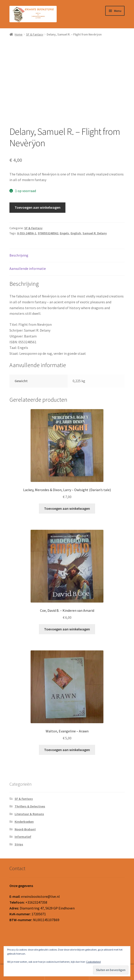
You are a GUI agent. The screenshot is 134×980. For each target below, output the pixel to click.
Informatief (23, 837)
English (76, 233)
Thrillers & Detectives (30, 806)
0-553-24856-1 (27, 233)
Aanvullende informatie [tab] (28, 268)
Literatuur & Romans (29, 814)
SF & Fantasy (35, 34)
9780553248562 (48, 233)
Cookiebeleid (93, 962)
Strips (19, 844)
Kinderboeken (24, 822)
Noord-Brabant (25, 829)
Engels (64, 233)
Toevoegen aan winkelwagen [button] (67, 508)
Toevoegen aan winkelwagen (38, 207)
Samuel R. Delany (95, 233)
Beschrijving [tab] (19, 255)
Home (19, 34)
